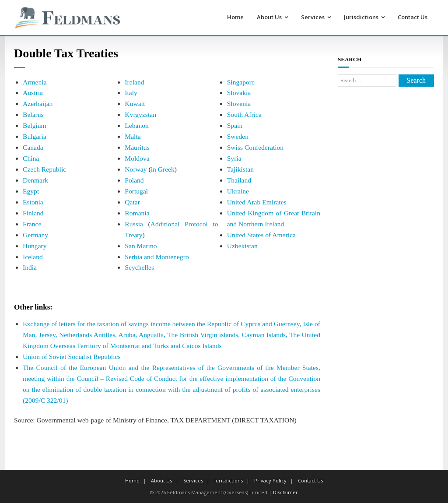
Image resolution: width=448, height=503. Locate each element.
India (30, 267)
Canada (33, 147)
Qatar (132, 202)
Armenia (35, 82)
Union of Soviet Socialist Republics (72, 357)
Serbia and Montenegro (157, 257)
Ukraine (238, 191)
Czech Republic (44, 169)
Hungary (35, 246)
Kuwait (135, 104)
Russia (134, 224)
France (32, 224)
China (31, 158)
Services (313, 17)
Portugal (136, 191)
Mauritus (137, 147)
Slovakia (239, 93)
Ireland (134, 82)
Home (235, 17)
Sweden (238, 136)
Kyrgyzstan (140, 114)
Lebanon (137, 125)
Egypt (31, 191)
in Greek (163, 169)
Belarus (33, 114)
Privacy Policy (270, 480)
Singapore (241, 82)
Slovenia (239, 104)
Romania (137, 213)
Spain (235, 125)
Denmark (35, 180)
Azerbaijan (38, 104)
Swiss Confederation (255, 147)
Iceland (33, 257)
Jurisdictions (361, 17)
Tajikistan (240, 169)
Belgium (35, 125)
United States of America (261, 235)
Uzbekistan (242, 246)
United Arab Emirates (257, 202)
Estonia (33, 202)
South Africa (244, 114)
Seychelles (139, 267)
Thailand (239, 180)
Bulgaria (35, 136)
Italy (131, 93)
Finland (33, 213)
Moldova (137, 158)
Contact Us (413, 17)
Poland (134, 180)
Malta (133, 136)
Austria (33, 93)
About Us (269, 17)
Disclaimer (285, 492)
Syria (234, 158)
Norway (136, 169)
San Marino (141, 246)
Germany (35, 235)
